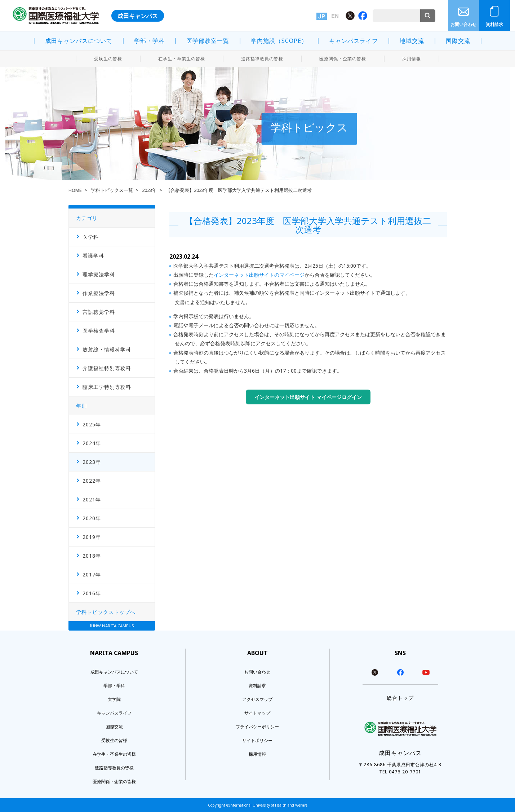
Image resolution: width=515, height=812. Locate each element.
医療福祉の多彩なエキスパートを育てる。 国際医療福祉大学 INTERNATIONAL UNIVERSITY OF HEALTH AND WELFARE (56, 16)
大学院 (114, 699)
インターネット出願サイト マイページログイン (308, 397)
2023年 (149, 190)
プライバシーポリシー (257, 727)
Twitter (350, 16)
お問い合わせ (463, 24)
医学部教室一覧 (208, 41)
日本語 (322, 16)
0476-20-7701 (405, 772)
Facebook (363, 16)
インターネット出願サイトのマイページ (259, 275)
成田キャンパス (138, 16)
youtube (426, 672)
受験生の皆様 (108, 59)
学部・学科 (149, 41)
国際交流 (458, 41)
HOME (75, 190)
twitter (375, 672)
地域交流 (412, 41)
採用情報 (412, 59)
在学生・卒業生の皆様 (182, 59)
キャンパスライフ (354, 41)
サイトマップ (257, 713)
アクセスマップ (257, 699)
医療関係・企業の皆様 (343, 59)
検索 (428, 16)
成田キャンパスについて (79, 41)
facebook (400, 672)
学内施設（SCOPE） (279, 41)
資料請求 (494, 24)
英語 (335, 16)
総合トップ (400, 698)
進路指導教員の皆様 (262, 59)
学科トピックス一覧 (112, 190)
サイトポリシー (257, 740)
